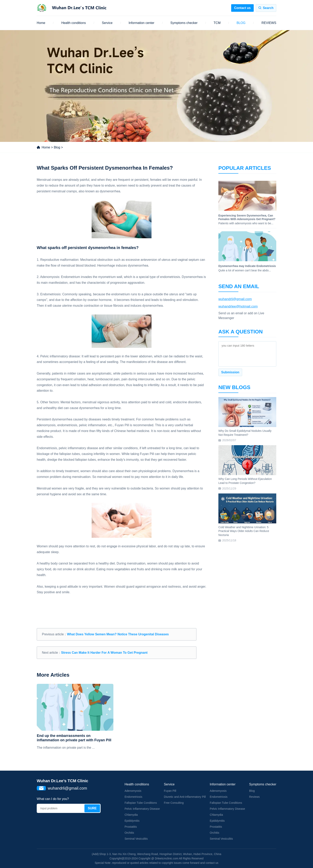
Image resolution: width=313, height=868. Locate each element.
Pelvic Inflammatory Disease (142, 809)
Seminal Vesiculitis (136, 839)
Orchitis (129, 833)
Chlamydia (131, 815)
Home (41, 23)
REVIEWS (269, 23)
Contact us (242, 8)
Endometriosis (133, 797)
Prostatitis (131, 827)
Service (107, 23)
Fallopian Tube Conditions (141, 803)
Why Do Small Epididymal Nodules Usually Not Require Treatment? (245, 433)
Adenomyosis (133, 791)
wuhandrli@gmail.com (235, 299)
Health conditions (74, 23)
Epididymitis (132, 821)
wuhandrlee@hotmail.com (238, 306)
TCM (217, 23)
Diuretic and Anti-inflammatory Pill (185, 797)
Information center (141, 23)
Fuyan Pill (170, 791)
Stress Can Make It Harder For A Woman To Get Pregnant (104, 653)
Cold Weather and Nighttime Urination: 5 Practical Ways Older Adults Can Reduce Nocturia (244, 531)
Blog (57, 147)
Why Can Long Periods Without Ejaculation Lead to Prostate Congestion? (245, 481)
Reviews (254, 797)
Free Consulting (174, 803)
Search (268, 8)
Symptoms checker (184, 23)
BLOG (241, 23)
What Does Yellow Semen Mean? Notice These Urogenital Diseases (118, 634)
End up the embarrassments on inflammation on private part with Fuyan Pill (74, 738)
